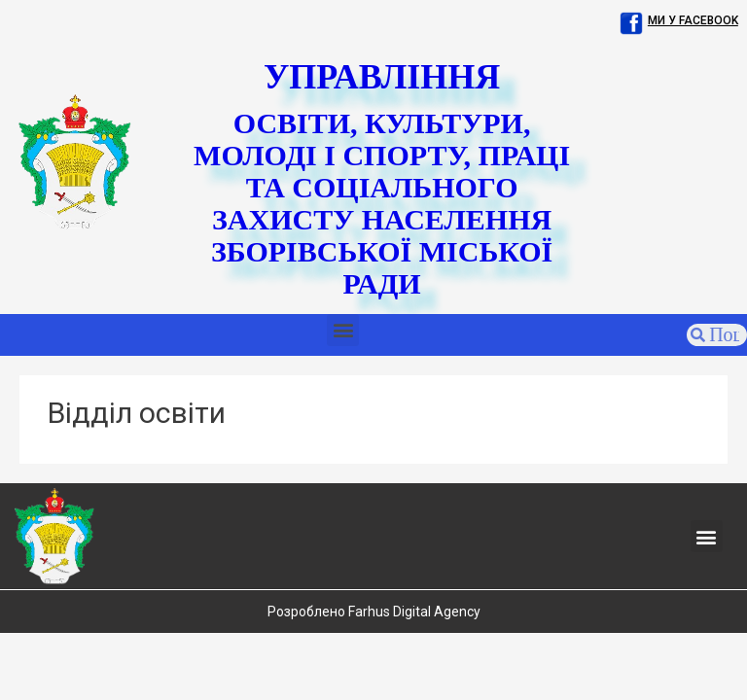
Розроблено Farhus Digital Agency (374, 612)
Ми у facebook (693, 20)
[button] (343, 330)
